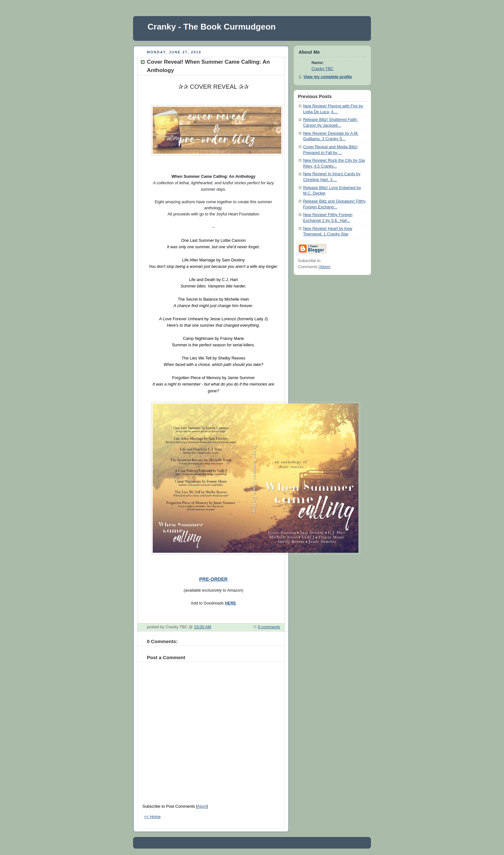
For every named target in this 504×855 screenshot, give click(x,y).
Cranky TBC (322, 69)
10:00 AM (202, 627)
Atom (202, 806)
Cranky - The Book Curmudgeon (212, 27)
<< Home (152, 817)
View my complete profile (328, 77)
